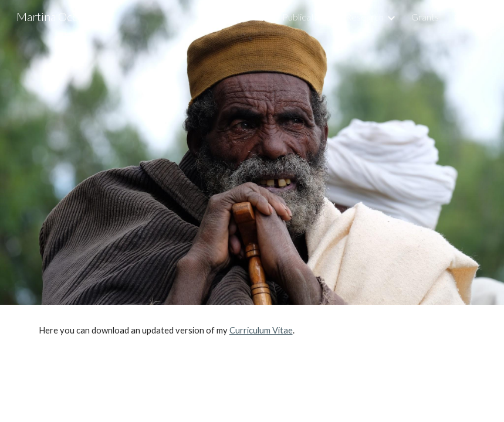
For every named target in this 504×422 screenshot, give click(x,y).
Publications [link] (306, 17)
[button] (490, 16)
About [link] (255, 17)
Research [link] (365, 17)
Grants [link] (425, 17)
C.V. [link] (461, 17)
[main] (252, 331)
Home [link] (214, 17)
